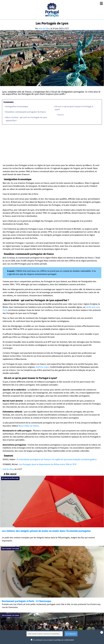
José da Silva (44, 29)
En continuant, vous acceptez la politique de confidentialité (53, 640)
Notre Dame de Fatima (29, 426)
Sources (61, 115)
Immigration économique (17, 107)
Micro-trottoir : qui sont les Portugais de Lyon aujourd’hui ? (26, 119)
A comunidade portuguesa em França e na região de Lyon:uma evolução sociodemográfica (57, 459)
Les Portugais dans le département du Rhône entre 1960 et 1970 (48, 464)
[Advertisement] (52, 143)
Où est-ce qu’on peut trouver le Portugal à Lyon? (74, 108)
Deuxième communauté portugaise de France (26, 112)
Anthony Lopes (42, 367)
